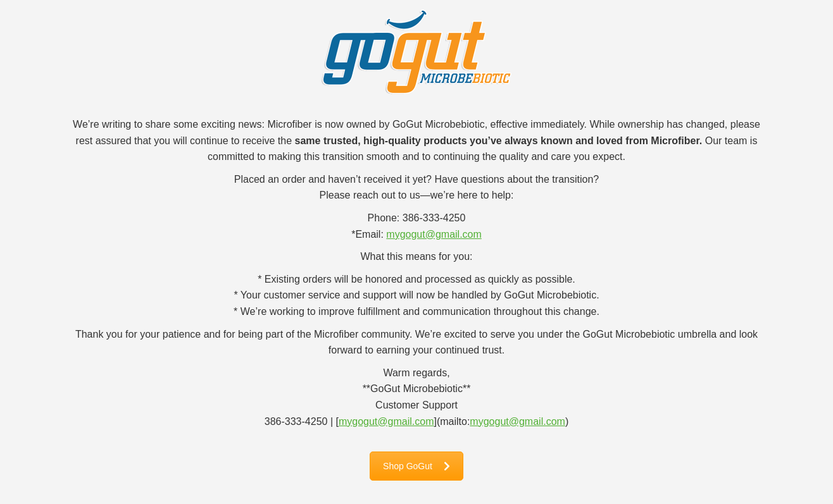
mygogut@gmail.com (434, 234)
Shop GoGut (416, 466)
